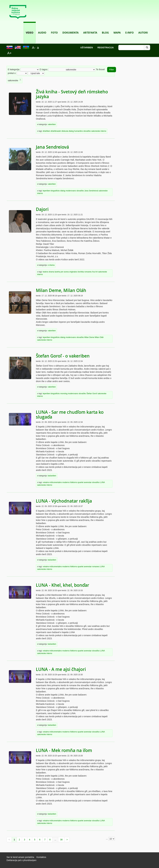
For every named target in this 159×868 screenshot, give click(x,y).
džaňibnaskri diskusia (60, 131)
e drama (51, 265)
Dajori (42, 209)
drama (52, 272)
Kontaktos (41, 857)
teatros (45, 272)
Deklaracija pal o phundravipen (21, 860)
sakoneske (96, 131)
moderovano (71, 191)
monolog (64, 394)
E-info (129, 28)
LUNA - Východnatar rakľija (64, 501)
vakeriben (52, 124)
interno (103, 131)
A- (34, 48)
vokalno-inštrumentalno (52, 482)
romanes (88, 272)
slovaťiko (87, 131)
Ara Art (95, 272)
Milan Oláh (99, 337)
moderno (66, 482)
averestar (88, 482)
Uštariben (87, 48)
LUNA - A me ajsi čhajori (61, 669)
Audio (42, 28)
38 (61, 840)
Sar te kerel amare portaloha (20, 857)
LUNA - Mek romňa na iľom (64, 750)
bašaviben (52, 476)
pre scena (65, 272)
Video (30, 28)
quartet (81, 482)
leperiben (47, 191)
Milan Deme (89, 337)
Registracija (106, 48)
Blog (105, 28)
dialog (71, 131)
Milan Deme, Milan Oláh (61, 290)
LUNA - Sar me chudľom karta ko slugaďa (70, 415)
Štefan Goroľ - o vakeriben (63, 356)
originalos (73, 272)
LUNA (102, 482)
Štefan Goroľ (92, 394)
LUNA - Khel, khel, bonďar (62, 585)
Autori (143, 28)
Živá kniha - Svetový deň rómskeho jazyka (72, 94)
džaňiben (46, 131)
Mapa (117, 28)
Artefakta (90, 28)
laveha (57, 272)
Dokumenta (70, 28)
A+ (9, 53)
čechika (81, 272)
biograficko (55, 191)
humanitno (79, 131)
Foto (54, 28)
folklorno (74, 482)
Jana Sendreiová (52, 147)
